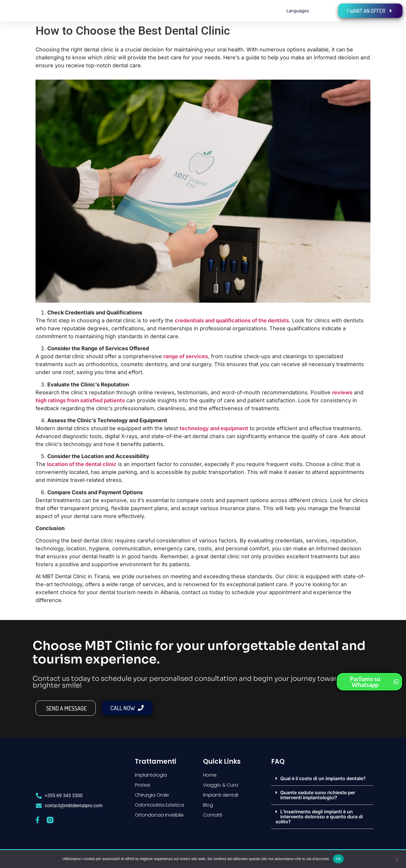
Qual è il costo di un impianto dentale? (323, 778)
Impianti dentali (221, 795)
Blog (208, 805)
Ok (338, 859)
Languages (298, 11)
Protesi (142, 785)
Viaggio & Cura (220, 785)
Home (210, 775)
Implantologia (151, 775)
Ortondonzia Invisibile (159, 815)
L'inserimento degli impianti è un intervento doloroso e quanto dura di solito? (319, 817)
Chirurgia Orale (152, 795)
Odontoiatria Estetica (159, 805)
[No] (397, 859)
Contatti (213, 815)
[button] (322, 779)
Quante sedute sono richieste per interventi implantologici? (318, 795)
